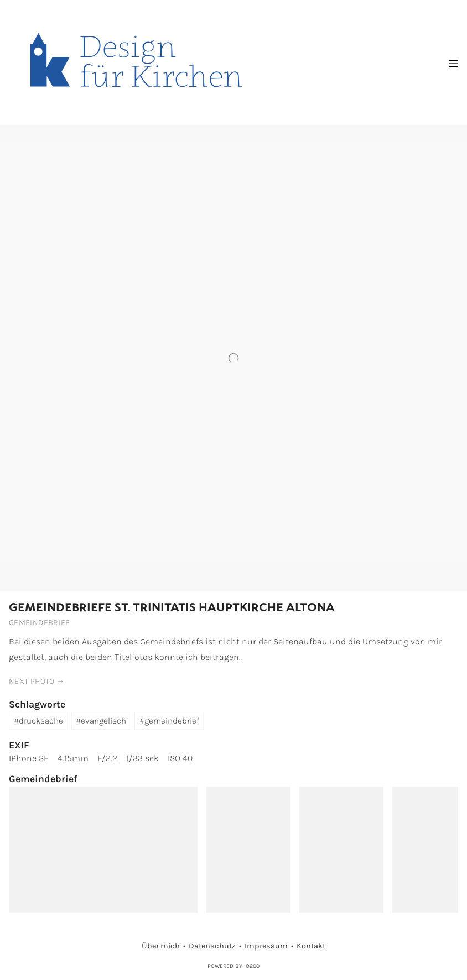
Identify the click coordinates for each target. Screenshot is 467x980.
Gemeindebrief (39, 623)
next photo (32, 681)
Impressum (266, 946)
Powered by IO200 (233, 966)
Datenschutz (212, 946)
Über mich (161, 946)
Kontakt (311, 946)
